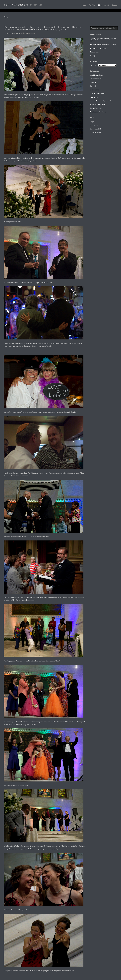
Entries (94, 125)
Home (84, 5)
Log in (92, 122)
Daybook (24, 33)
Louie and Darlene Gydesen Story (102, 101)
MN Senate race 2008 (97, 104)
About (107, 5)
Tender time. (94, 52)
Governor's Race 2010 (97, 93)
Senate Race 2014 (96, 108)
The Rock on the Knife (98, 112)
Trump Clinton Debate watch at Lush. (103, 45)
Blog (100, 5)
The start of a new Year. (98, 48)
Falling (92, 56)
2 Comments (33, 33)
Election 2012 (94, 90)
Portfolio (92, 5)
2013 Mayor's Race (96, 75)
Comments (96, 129)
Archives (94, 65)
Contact (115, 5)
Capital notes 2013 (96, 79)
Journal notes (95, 97)
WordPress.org (95, 133)
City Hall (93, 82)
